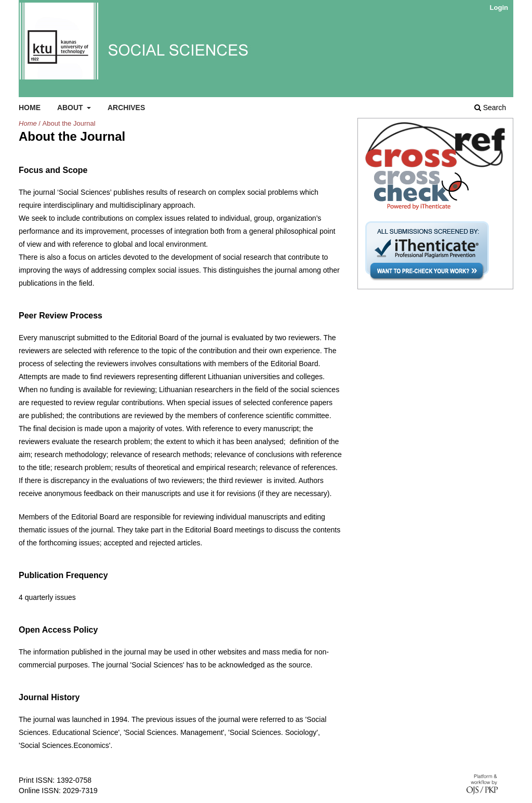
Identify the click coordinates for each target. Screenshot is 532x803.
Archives (126, 108)
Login (499, 8)
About (71, 108)
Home (30, 108)
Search (490, 108)
